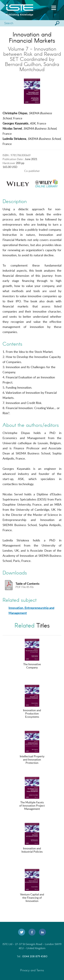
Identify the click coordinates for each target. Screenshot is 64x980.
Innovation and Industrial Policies (32, 838)
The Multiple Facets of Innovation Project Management (32, 794)
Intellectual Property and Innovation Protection (32, 748)
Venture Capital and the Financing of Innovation (32, 886)
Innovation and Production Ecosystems (32, 702)
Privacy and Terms (32, 970)
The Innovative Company (32, 654)
